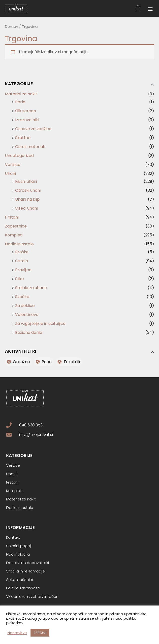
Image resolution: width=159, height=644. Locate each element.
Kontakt (13, 537)
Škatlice (23, 138)
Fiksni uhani (26, 181)
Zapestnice (16, 226)
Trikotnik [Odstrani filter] (72, 362)
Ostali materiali (30, 147)
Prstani (12, 217)
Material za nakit (21, 94)
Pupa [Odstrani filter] (47, 362)
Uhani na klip (27, 199)
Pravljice (23, 270)
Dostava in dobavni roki (28, 563)
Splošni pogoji (19, 546)
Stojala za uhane (31, 288)
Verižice (13, 165)
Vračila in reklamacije (26, 571)
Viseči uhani (26, 208)
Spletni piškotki (20, 580)
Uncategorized (19, 156)
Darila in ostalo (19, 244)
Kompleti (14, 235)
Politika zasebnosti (23, 588)
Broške (22, 252)
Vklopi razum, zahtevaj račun (32, 597)
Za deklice (25, 306)
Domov (12, 27)
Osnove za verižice (33, 129)
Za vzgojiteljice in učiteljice (40, 323)
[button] (150, 9)
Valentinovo (27, 315)
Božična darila (29, 332)
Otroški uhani (28, 190)
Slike (19, 279)
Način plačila (18, 554)
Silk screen (26, 111)
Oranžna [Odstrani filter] (21, 362)
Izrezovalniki (27, 120)
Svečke (22, 297)
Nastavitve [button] (17, 633)
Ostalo (22, 261)
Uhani (10, 173)
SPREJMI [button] (40, 633)
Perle (20, 102)
